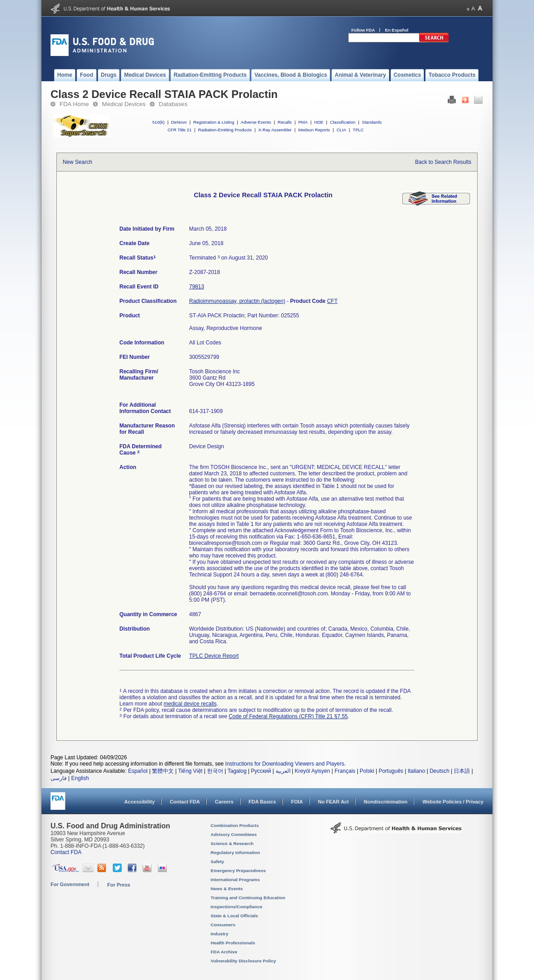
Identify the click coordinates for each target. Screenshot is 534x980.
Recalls (284, 122)
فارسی (59, 778)
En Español (397, 30)
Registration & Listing (214, 122)
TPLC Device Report (214, 656)
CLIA (341, 130)
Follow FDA (363, 30)
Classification (343, 122)
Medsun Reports (314, 130)
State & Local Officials (234, 916)
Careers (224, 802)
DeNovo (179, 122)
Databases (173, 104)
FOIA (297, 802)
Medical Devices (124, 104)
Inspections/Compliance (237, 907)
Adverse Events (256, 122)
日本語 (462, 771)
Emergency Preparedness (238, 871)
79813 (196, 287)
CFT (332, 301)
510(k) (159, 122)
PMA (303, 122)
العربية (283, 771)
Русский (261, 771)
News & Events (227, 889)
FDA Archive (224, 952)
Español (138, 771)
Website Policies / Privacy (453, 802)
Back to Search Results (443, 162)
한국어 (215, 771)
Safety (217, 862)
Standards (372, 122)
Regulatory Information (235, 852)
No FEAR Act (333, 802)
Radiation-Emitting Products (225, 130)
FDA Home (74, 104)
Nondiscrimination (386, 802)
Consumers (223, 925)
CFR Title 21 (179, 130)
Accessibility (140, 802)
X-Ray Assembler (275, 130)
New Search (77, 162)
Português (391, 771)
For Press (119, 885)
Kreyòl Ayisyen (312, 771)
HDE (319, 122)
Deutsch (439, 771)
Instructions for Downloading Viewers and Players (285, 764)
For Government (70, 884)
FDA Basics (262, 802)
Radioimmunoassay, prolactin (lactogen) (237, 301)
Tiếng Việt (190, 771)
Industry (219, 934)
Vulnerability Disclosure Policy (243, 961)
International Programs (235, 880)
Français (345, 771)
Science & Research (232, 843)
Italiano (417, 771)
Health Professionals (233, 943)
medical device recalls (190, 704)
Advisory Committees (234, 834)
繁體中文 (163, 771)
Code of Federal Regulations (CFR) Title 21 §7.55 (288, 716)
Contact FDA (185, 802)
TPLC (358, 130)
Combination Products (235, 825)
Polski (367, 771)
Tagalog (237, 771)
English (80, 778)
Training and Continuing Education (248, 898)
